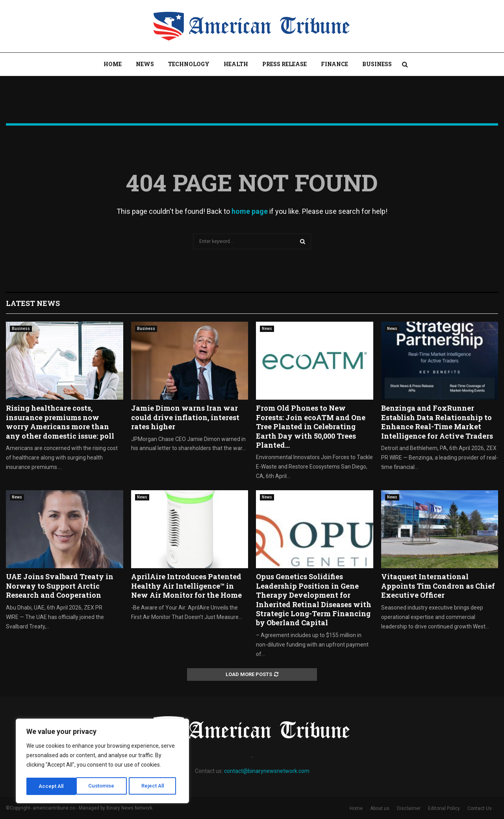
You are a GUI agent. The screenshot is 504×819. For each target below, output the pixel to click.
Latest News (33, 303)
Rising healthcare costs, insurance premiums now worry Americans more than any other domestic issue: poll (60, 422)
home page (250, 211)
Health (236, 64)
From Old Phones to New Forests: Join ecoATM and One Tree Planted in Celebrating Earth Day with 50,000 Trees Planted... (311, 426)
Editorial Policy (444, 808)
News (145, 64)
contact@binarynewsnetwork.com (267, 771)
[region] (102, 762)
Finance (334, 64)
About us (380, 808)
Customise (52, 786)
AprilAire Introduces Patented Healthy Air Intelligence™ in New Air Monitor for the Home (186, 586)
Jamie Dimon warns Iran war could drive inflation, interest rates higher (185, 417)
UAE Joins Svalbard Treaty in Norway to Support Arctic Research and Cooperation (60, 586)
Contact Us (480, 808)
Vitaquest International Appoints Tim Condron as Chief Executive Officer (438, 586)
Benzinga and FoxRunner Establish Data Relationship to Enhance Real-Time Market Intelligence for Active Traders (437, 422)
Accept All (154, 786)
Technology (189, 64)
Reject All (104, 786)
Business (377, 64)
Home (113, 64)
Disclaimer (409, 808)
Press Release (284, 64)
